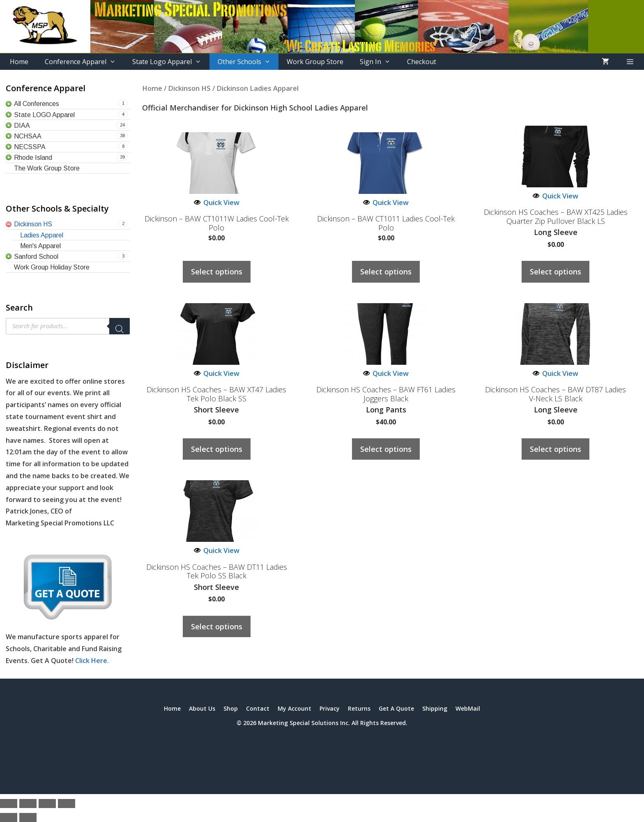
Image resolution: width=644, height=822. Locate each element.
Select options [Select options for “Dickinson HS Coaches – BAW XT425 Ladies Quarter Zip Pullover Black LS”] (555, 272)
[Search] (120, 326)
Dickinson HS (189, 88)
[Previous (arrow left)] (9, 817)
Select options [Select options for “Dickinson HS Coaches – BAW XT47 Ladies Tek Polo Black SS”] (217, 449)
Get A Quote (396, 708)
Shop (231, 708)
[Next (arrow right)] (28, 817)
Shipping (435, 708)
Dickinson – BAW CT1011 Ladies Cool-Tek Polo (386, 223)
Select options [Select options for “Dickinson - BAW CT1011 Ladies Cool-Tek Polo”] (386, 272)
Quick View (217, 202)
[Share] (47, 804)
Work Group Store (315, 62)
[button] (630, 62)
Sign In (379, 62)
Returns (359, 708)
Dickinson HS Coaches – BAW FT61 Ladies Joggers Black (386, 394)
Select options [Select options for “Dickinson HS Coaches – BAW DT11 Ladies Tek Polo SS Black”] (217, 626)
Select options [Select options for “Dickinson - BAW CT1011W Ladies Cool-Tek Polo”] (217, 272)
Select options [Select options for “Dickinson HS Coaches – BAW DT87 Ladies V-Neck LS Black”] (555, 449)
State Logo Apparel (171, 62)
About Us (202, 708)
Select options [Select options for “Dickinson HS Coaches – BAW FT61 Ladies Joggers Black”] (386, 449)
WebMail (468, 708)
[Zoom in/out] (9, 804)
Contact (258, 708)
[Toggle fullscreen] (28, 804)
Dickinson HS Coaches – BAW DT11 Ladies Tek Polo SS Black (217, 572)
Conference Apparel (84, 62)
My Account (294, 708)
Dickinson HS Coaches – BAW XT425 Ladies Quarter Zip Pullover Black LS (556, 217)
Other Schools (248, 62)
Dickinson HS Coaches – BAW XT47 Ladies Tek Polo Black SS (216, 394)
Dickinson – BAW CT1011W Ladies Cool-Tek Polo (217, 223)
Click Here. (92, 661)
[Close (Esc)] (67, 804)
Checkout (422, 62)
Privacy (330, 708)
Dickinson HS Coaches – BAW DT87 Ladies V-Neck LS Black (555, 394)
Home (19, 62)
